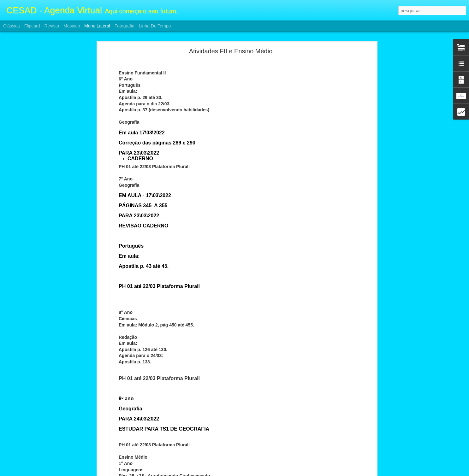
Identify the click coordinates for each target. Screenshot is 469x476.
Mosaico (72, 26)
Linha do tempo (155, 26)
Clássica (12, 26)
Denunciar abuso (281, 473)
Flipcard (32, 26)
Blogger (260, 473)
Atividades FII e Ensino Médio (231, 38)
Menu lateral (97, 26)
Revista (52, 26)
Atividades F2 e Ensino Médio (41, 464)
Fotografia (125, 26)
